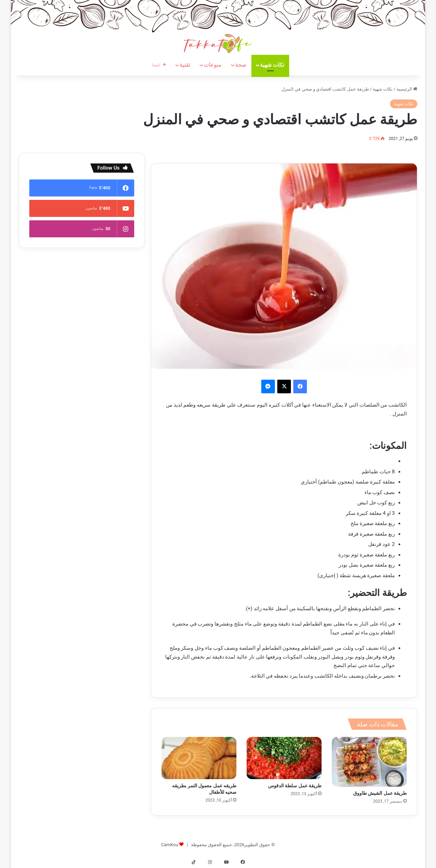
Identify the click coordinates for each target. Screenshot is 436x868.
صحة (241, 65)
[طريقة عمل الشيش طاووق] (369, 762)
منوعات (213, 65)
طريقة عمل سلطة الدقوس (295, 786)
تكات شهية (272, 65)
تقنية (185, 65)
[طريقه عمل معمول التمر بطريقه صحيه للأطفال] (199, 758)
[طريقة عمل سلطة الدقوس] (284, 758)
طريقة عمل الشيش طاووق (380, 793)
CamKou (170, 845)
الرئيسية (407, 89)
